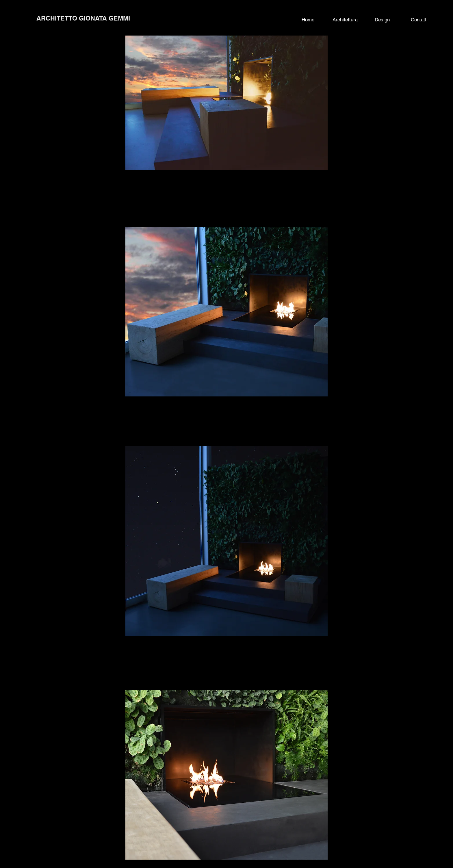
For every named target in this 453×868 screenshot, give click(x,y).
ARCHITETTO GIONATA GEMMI (83, 18)
